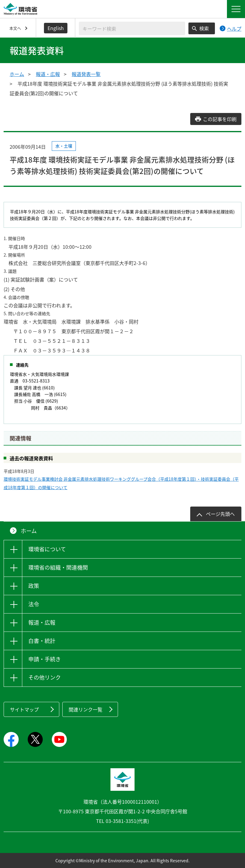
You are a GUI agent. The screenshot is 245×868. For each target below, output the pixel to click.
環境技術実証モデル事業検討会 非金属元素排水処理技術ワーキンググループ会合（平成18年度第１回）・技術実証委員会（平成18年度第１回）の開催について (121, 483)
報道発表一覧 (86, 74)
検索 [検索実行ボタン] (204, 28)
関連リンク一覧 (85, 709)
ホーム (17, 74)
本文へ (15, 28)
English (56, 28)
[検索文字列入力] (132, 28)
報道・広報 (48, 74)
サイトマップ (24, 709)
